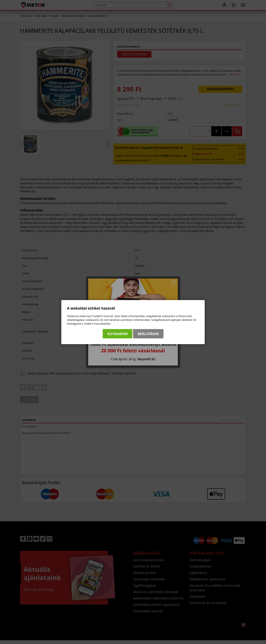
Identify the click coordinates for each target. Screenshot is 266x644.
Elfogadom (117, 334)
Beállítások (148, 334)
